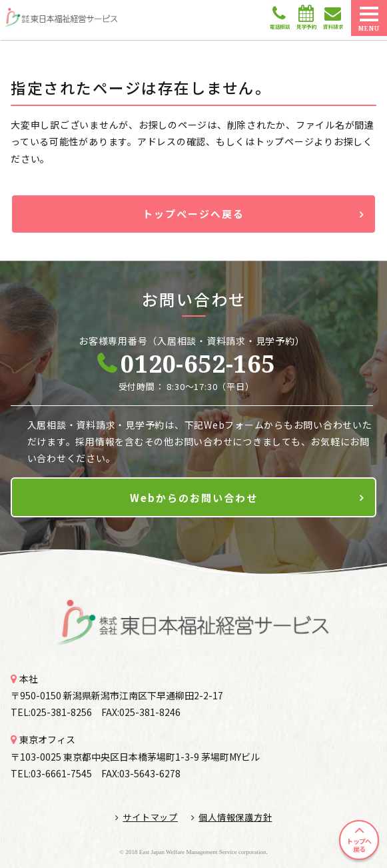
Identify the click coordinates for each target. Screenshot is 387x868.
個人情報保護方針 (232, 817)
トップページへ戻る (193, 214)
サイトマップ (147, 817)
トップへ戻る (359, 845)
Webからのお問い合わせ (194, 498)
